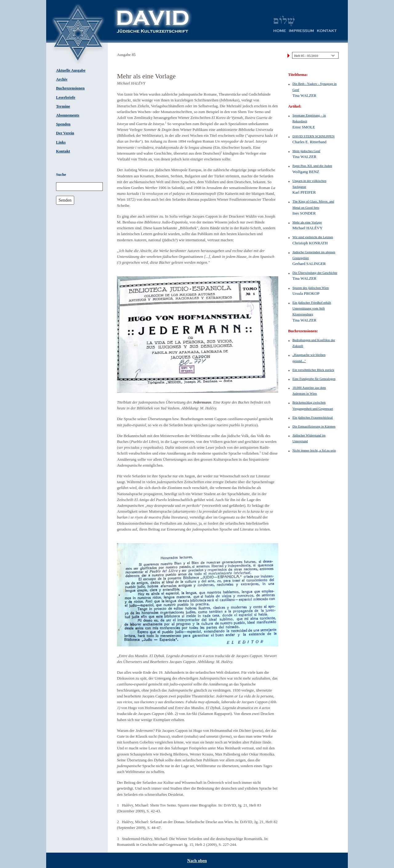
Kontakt (63, 151)
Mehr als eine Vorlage (307, 222)
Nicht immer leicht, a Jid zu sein (314, 450)
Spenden (63, 124)
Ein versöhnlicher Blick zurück (313, 370)
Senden (65, 200)
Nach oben (197, 861)
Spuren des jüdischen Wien (311, 288)
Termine (63, 106)
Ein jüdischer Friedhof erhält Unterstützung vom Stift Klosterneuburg (312, 308)
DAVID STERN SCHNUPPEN (314, 136)
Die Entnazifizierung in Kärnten (314, 426)
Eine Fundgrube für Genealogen (314, 379)
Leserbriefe (66, 97)
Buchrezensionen (70, 88)
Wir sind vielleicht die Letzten (313, 237)
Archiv (62, 79)
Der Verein (65, 133)
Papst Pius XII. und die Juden (312, 166)
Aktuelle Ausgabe (71, 70)
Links (61, 142)
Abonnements (68, 115)
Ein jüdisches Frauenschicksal (313, 417)
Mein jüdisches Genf (306, 151)
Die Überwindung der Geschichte (315, 273)
